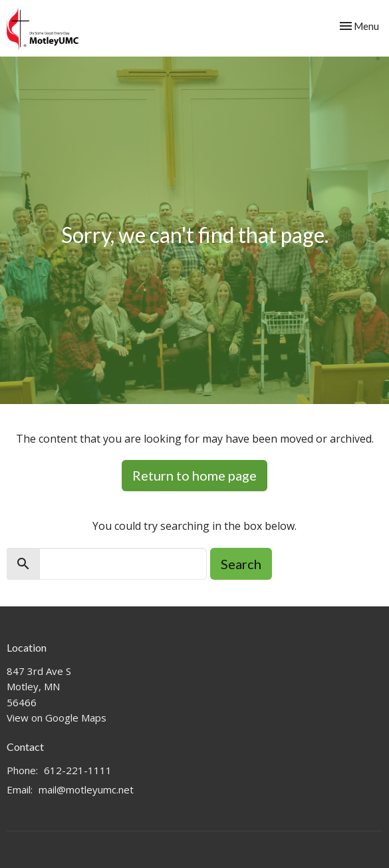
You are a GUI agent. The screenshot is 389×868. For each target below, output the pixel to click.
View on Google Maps (57, 718)
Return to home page (194, 475)
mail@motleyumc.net (86, 789)
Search (241, 564)
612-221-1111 (78, 770)
